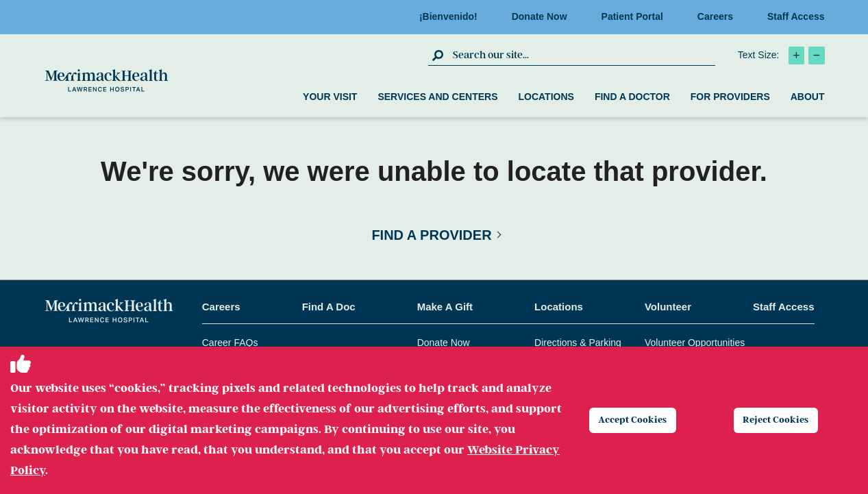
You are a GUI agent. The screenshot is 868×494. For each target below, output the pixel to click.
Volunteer (668, 307)
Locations (546, 97)
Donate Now (544, 16)
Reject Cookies (785, 420)
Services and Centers (437, 97)
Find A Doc (329, 307)
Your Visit (330, 97)
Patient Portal (636, 16)
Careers (719, 16)
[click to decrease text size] (817, 55)
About (808, 97)
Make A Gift (445, 307)
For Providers (730, 97)
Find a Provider (431, 235)
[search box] (582, 55)
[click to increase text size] (796, 55)
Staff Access (796, 16)
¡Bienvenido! (452, 16)
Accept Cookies (642, 420)
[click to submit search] (439, 55)
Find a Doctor (632, 97)
